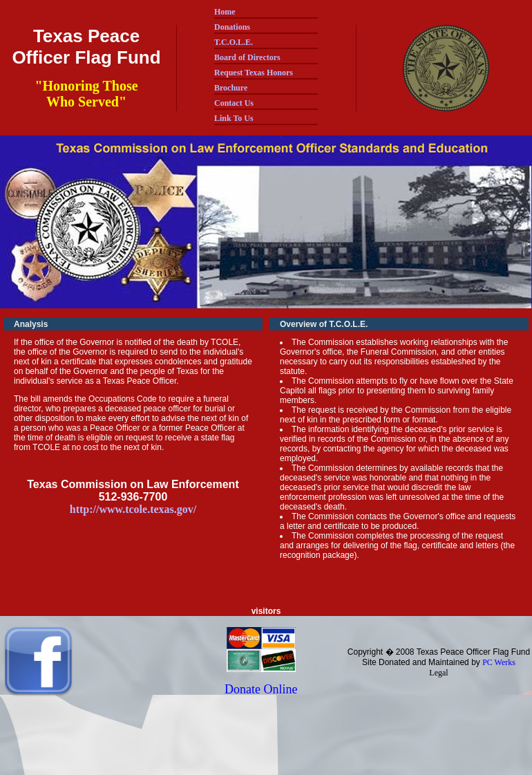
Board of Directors (247, 57)
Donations (232, 27)
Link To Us (234, 118)
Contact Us (234, 103)
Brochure (231, 88)
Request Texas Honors (254, 73)
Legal (438, 673)
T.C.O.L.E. (234, 42)
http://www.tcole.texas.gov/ (133, 509)
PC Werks (499, 662)
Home (225, 12)
